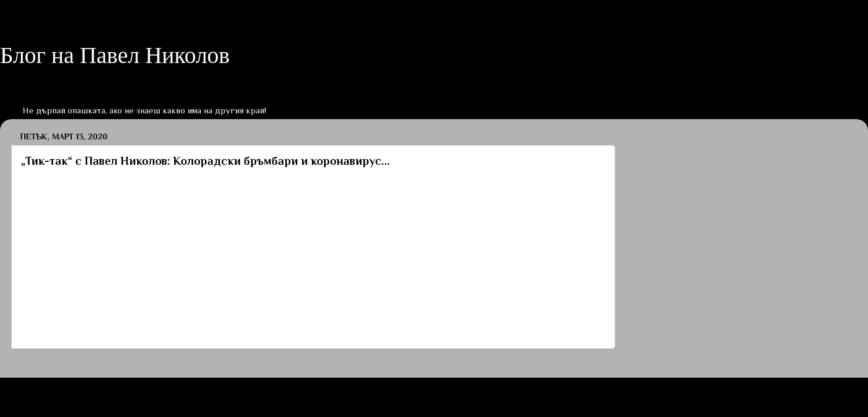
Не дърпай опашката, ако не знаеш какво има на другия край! (144, 110)
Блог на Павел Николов (115, 55)
